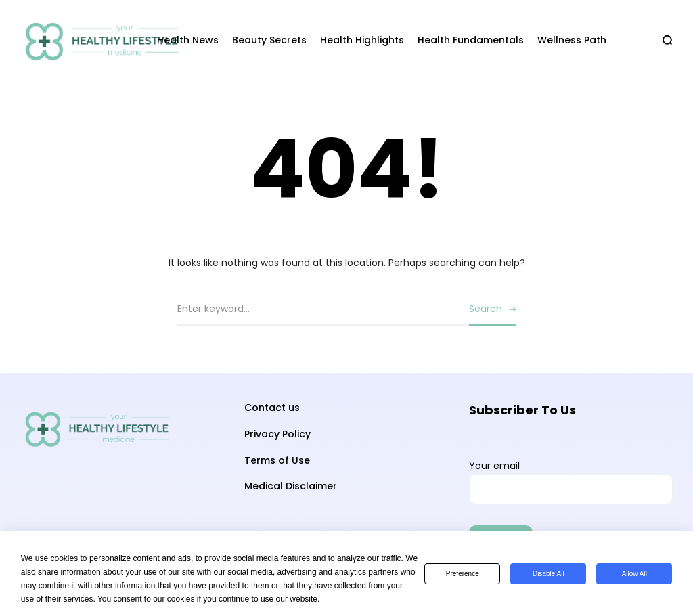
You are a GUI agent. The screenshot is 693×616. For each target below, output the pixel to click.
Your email (571, 482)
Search (486, 309)
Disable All (549, 574)
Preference (463, 574)
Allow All (634, 574)
